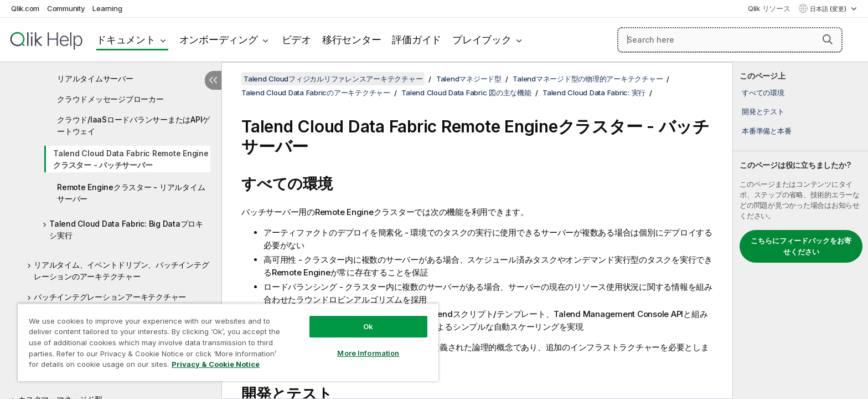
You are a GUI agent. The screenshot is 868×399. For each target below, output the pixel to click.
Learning (107, 8)
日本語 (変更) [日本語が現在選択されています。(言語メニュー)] (829, 9)
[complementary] (800, 231)
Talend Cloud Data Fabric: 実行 (594, 93)
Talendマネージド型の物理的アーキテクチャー (588, 79)
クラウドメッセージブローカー (110, 99)
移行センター (352, 40)
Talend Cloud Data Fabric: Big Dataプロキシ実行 (126, 229)
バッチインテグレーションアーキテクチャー (110, 297)
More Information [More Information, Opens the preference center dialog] (368, 353)
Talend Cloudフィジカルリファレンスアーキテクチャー (333, 79)
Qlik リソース (769, 8)
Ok (368, 326)
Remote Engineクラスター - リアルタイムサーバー (131, 193)
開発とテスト (763, 111)
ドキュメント (126, 40)
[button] (828, 39)
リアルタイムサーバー (95, 78)
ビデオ (296, 40)
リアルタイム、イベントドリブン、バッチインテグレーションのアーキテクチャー (121, 270)
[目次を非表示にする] (213, 80)
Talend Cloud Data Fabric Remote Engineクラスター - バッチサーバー (131, 159)
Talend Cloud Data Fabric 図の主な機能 (466, 93)
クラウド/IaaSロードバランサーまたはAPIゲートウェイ (133, 125)
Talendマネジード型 (469, 79)
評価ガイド (417, 40)
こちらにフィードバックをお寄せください (801, 246)
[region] (228, 342)
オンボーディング (219, 40)
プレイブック (482, 40)
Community (66, 8)
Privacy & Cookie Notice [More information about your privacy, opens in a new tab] (216, 364)
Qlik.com (25, 8)
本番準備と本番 (766, 131)
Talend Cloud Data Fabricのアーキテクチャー (316, 93)
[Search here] (730, 40)
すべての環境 (763, 93)
